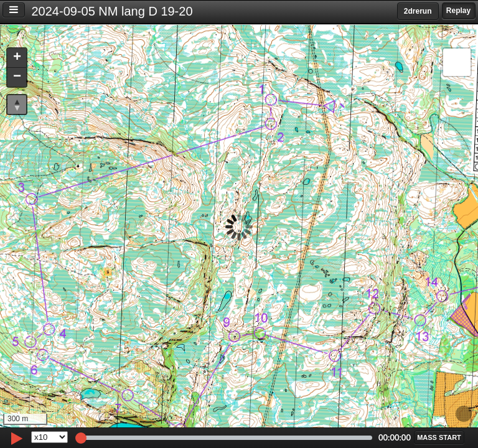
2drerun (418, 11)
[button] (17, 58)
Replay (458, 11)
